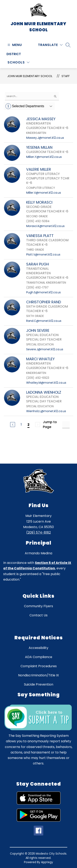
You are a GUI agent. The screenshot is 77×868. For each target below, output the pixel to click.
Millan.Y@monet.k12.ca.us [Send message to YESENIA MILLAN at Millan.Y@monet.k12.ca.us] (44, 157)
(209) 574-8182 (38, 532)
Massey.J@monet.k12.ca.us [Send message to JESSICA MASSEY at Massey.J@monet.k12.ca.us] (45, 138)
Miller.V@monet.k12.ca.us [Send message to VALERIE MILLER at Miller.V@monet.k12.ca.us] (44, 193)
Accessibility (38, 648)
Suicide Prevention (39, 684)
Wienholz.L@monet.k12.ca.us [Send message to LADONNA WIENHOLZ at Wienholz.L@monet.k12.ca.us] (46, 411)
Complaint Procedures (39, 666)
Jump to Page (50, 424)
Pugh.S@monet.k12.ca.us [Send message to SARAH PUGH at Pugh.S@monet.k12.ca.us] (43, 292)
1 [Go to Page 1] (21, 424)
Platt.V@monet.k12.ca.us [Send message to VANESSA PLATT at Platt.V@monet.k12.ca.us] (43, 254)
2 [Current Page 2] (28, 425)
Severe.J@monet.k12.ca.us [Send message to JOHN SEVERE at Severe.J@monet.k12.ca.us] (45, 349)
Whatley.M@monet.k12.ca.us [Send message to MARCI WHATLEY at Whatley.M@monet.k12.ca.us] (46, 383)
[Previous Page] (13, 425)
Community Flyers (38, 606)
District (14, 54)
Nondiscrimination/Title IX (38, 675)
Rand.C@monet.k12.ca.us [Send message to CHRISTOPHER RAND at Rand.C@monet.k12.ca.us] (44, 321)
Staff (66, 76)
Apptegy (47, 862)
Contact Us (38, 615)
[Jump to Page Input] (66, 425)
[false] (32, 96)
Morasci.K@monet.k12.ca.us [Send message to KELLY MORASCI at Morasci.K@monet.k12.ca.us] (45, 226)
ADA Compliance (39, 657)
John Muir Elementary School (30, 76)
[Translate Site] (50, 45)
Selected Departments (25, 106)
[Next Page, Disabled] (38, 425)
